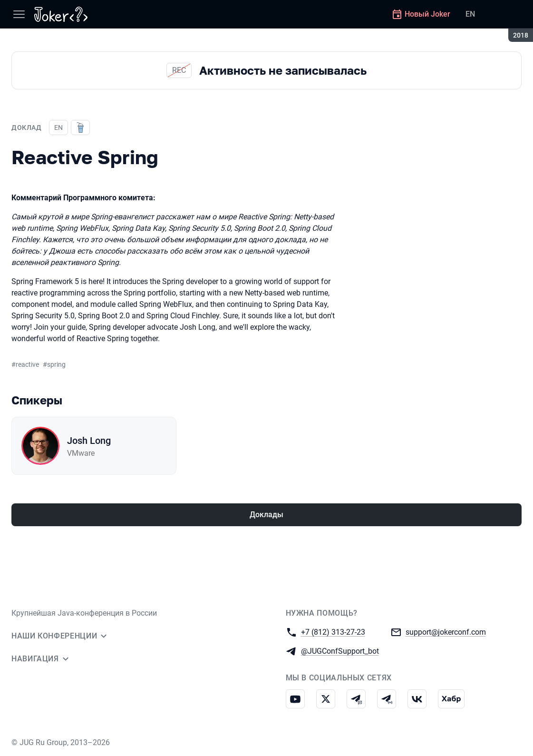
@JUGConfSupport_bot (340, 651)
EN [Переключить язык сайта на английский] (470, 14)
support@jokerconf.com (446, 632)
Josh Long (89, 441)
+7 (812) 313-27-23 (333, 632)
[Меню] (19, 14)
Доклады (266, 515)
